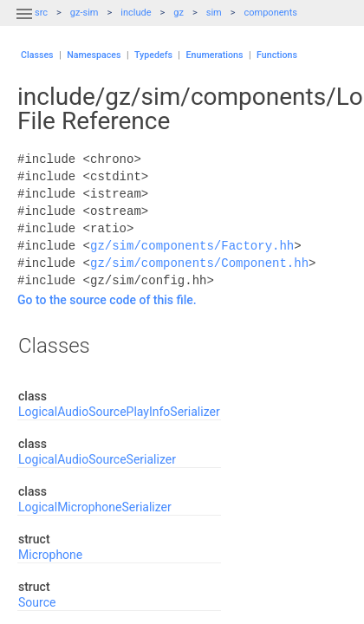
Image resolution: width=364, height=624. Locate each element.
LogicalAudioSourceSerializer (97, 459)
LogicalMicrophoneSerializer (95, 507)
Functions (277, 55)
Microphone (50, 555)
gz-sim (84, 13)
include (136, 13)
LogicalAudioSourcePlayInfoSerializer (119, 412)
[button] (24, 24)
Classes (37, 55)
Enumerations (215, 55)
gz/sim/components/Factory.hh (192, 246)
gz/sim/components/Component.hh (199, 263)
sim (214, 13)
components (271, 13)
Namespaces (94, 55)
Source (37, 602)
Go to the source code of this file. (107, 300)
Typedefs (153, 55)
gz (179, 13)
